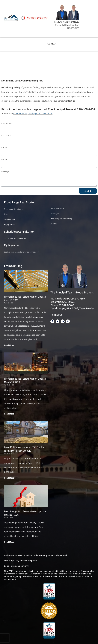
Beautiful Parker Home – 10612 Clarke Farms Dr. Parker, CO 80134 (24, 449)
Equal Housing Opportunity (17, 566)
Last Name (6, 135)
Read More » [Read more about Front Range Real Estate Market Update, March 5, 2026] (10, 542)
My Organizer (12, 245)
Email (4, 147)
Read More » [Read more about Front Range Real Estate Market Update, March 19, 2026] (10, 414)
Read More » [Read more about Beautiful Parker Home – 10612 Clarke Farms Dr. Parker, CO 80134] (10, 478)
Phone (4, 159)
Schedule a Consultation (19, 232)
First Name (6, 124)
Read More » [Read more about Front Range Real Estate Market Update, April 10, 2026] (10, 345)
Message (5, 171)
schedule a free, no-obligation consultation (33, 113)
